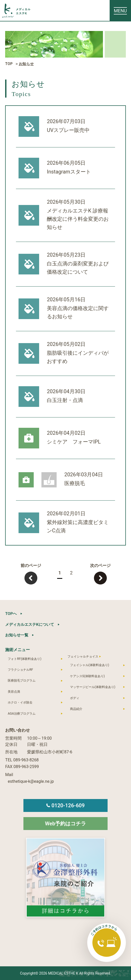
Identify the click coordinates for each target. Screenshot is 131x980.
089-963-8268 (26, 760)
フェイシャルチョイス (83, 656)
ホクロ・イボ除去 (20, 702)
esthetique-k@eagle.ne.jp (31, 781)
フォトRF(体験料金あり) (24, 658)
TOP (9, 64)
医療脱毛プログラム (22, 680)
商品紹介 (76, 709)
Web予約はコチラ (65, 823)
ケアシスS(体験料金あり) (87, 676)
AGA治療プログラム (22, 713)
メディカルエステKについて (31, 624)
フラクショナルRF (20, 669)
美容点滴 (14, 691)
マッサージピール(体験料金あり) (93, 687)
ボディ (75, 698)
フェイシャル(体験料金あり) (90, 665)
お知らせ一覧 (18, 635)
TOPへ (11, 614)
